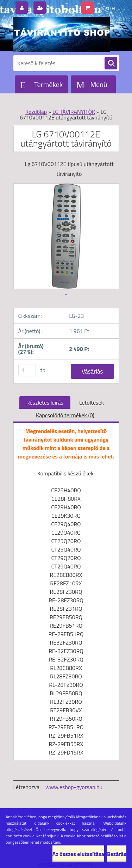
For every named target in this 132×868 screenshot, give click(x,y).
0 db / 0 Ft (106, 8)
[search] (111, 63)
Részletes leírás (45, 402)
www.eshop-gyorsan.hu (74, 787)
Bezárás (117, 854)
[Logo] (62, 35)
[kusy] (27, 370)
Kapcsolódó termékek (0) (65, 415)
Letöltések (92, 402)
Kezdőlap (36, 112)
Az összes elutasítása (78, 854)
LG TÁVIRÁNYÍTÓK (74, 112)
